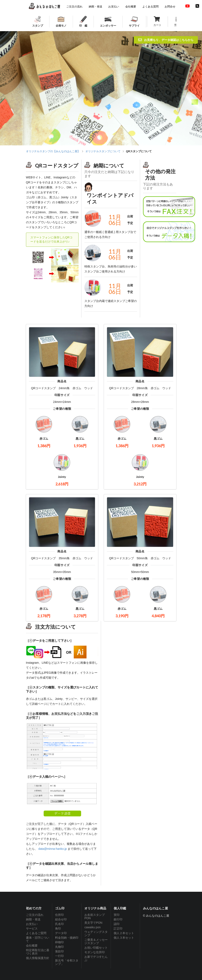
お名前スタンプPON (95, 916)
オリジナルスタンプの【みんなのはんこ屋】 (53, 151)
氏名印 (59, 924)
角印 (58, 928)
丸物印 (59, 947)
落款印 (59, 951)
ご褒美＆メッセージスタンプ (96, 941)
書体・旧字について (38, 939)
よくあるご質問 (36, 933)
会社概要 (32, 946)
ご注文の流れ (35, 915)
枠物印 (59, 942)
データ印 (61, 933)
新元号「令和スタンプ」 (67, 962)
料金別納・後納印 (67, 938)
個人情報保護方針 (38, 958)
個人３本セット (124, 938)
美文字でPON (93, 923)
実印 (117, 915)
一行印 (59, 956)
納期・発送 (33, 919)
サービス (32, 928)
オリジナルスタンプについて (103, 151)
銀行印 (118, 919)
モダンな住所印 (95, 952)
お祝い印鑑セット (96, 948)
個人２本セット (124, 933)
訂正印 (118, 928)
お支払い (32, 924)
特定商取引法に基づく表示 (38, 952)
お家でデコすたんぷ (96, 958)
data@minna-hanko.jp (52, 849)
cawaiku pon (92, 927)
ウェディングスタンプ (96, 933)
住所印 (59, 915)
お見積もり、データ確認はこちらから (166, 40)
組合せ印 (61, 919)
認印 (117, 924)
